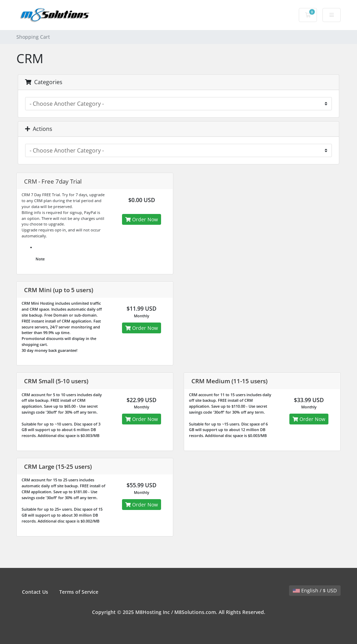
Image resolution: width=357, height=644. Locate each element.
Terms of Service (79, 592)
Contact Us (35, 592)
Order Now (142, 219)
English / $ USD (315, 590)
